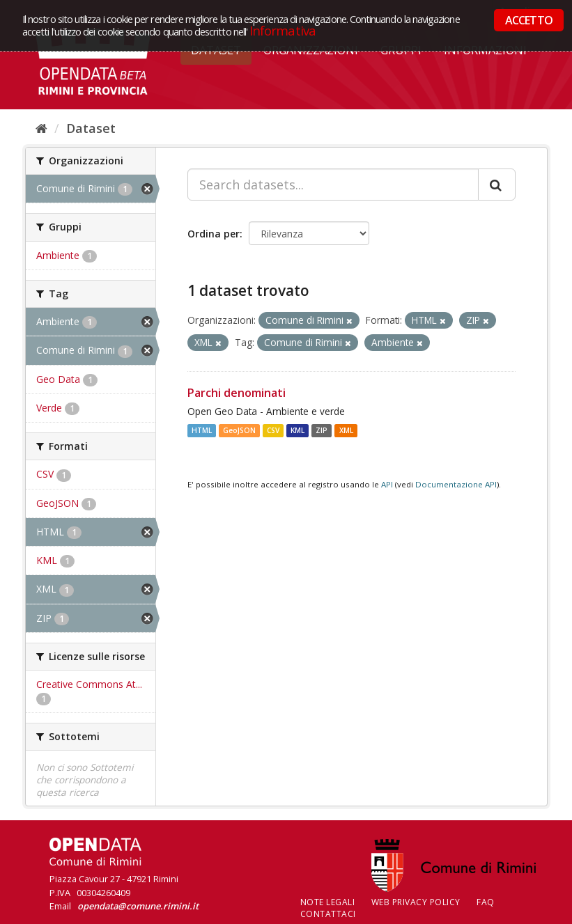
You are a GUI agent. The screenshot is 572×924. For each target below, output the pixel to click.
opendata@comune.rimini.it (138, 906)
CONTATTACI (328, 914)
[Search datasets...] (333, 185)
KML (297, 430)
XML (346, 430)
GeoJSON (239, 430)
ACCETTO (529, 20)
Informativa (283, 30)
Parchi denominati (237, 393)
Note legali (328, 902)
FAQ (486, 902)
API (387, 484)
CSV (273, 430)
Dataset (91, 128)
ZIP (322, 430)
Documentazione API (456, 484)
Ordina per (214, 234)
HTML (202, 430)
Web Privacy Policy (416, 902)
